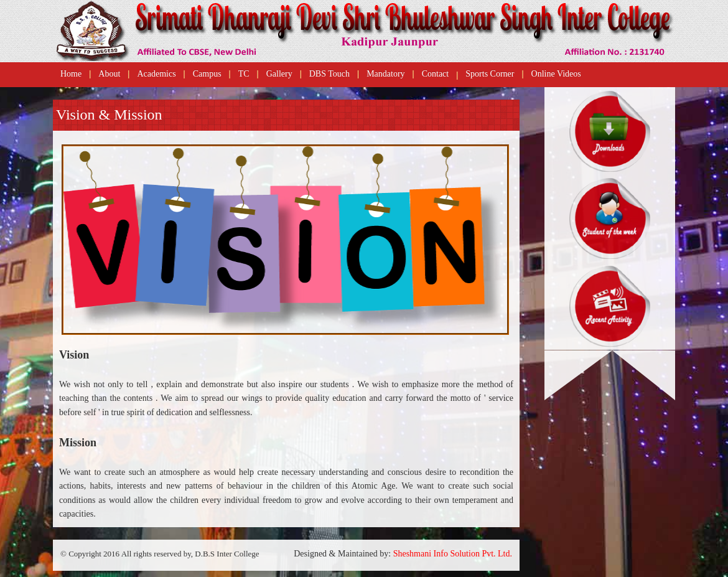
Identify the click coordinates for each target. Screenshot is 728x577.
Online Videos (556, 74)
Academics (156, 74)
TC (244, 74)
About (109, 74)
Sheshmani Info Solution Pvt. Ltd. (453, 554)
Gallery (279, 74)
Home (71, 74)
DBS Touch (329, 74)
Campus (207, 74)
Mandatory (385, 74)
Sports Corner (490, 74)
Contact (436, 74)
